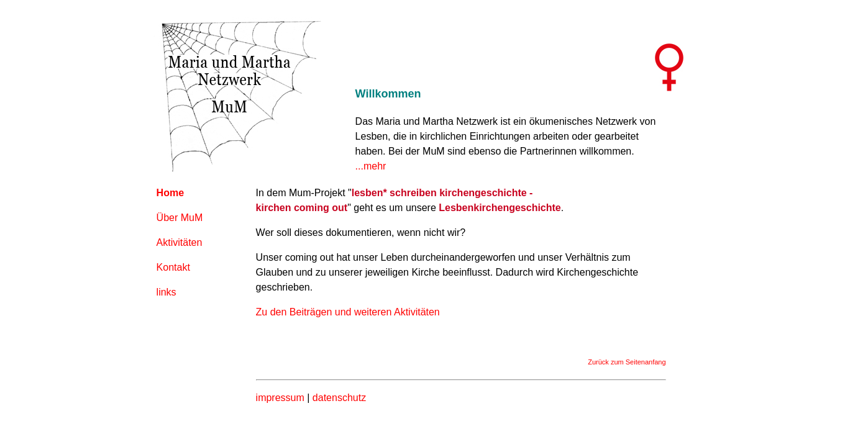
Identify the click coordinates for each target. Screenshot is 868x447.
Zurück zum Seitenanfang (627, 362)
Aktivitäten (180, 242)
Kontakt (173, 267)
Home (170, 193)
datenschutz (339, 398)
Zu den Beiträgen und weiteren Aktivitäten (348, 312)
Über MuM (180, 218)
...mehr (371, 166)
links (167, 292)
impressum (280, 398)
